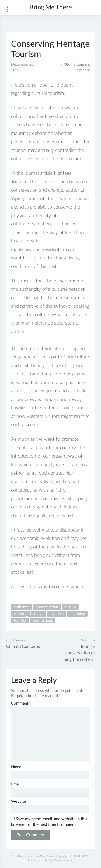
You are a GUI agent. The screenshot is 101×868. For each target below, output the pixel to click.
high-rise (57, 614)
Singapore (82, 70)
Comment (21, 703)
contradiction (47, 607)
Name (16, 767)
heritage (37, 614)
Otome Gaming (76, 64)
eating (19, 614)
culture (70, 607)
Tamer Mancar (64, 860)
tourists (20, 620)
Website (18, 801)
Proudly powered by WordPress (32, 856)
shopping (77, 614)
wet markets (43, 620)
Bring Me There (50, 8)
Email (16, 784)
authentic (22, 607)
